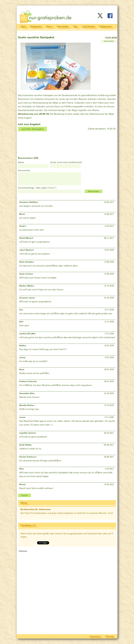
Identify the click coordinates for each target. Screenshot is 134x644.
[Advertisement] (79, 8)
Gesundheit (109, 41)
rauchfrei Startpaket (32, 129)
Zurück (25, 495)
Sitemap (109, 636)
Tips (75, 26)
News (49, 26)
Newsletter (63, 26)
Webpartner (105, 26)
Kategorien (36, 26)
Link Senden (88, 26)
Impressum (95, 636)
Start (23, 26)
